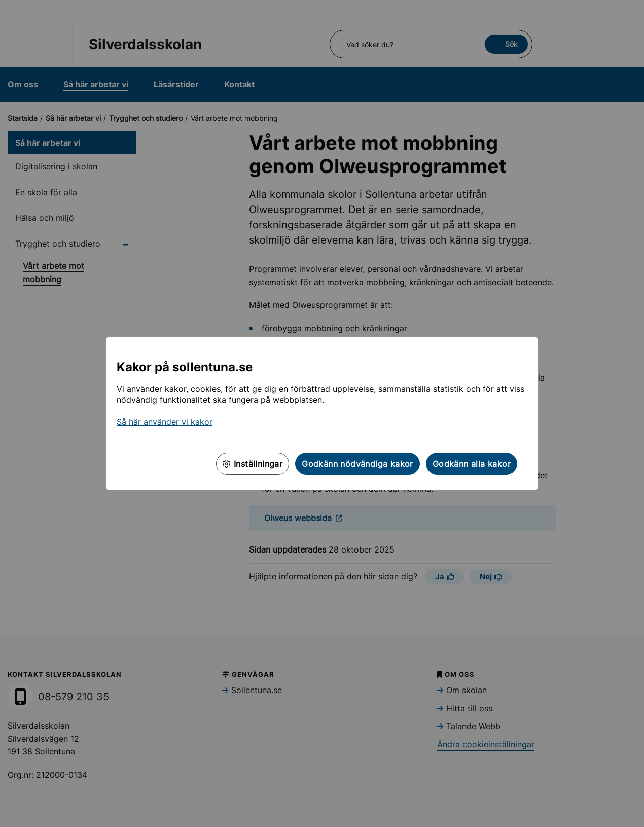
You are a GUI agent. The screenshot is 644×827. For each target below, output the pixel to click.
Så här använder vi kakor (165, 422)
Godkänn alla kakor (472, 464)
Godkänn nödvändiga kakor (357, 464)
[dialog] (322, 413)
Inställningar (253, 464)
